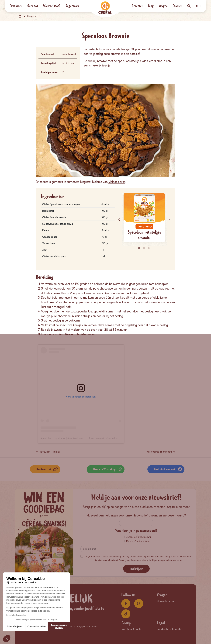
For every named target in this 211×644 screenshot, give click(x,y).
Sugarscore (73, 6)
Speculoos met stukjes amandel (144, 235)
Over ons (33, 6)
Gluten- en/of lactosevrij (138, 537)
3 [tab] (149, 248)
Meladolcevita (117, 182)
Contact (177, 6)
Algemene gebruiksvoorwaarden (167, 560)
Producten (16, 6)
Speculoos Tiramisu (50, 452)
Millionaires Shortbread (159, 452)
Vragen (163, 6)
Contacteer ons (166, 601)
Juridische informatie (169, 629)
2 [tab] (144, 248)
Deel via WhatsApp (108, 469)
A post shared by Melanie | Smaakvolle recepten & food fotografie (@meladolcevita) (82, 438)
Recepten (137, 6)
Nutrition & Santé (131, 629)
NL (199, 6)
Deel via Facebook (168, 469)
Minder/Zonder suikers (138, 541)
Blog (151, 6)
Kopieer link (47, 469)
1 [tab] (139, 248)
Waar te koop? (52, 6)
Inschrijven (136, 569)
